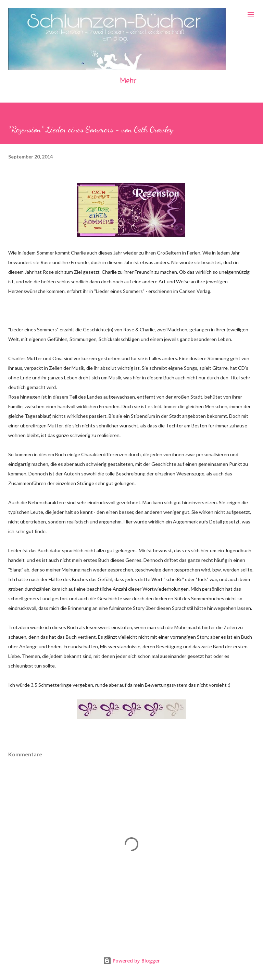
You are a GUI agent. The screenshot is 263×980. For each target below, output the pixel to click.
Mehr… (129, 81)
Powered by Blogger (131, 961)
